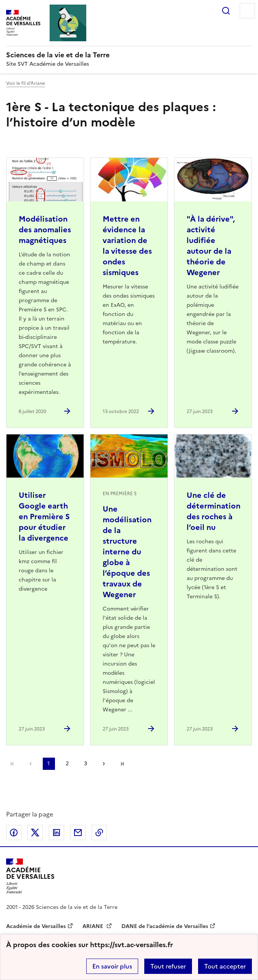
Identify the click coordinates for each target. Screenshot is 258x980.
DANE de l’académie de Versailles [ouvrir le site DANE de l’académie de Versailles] (165, 926)
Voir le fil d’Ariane (26, 83)
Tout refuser (168, 966)
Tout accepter (225, 966)
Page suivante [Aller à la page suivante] (104, 764)
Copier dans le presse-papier (99, 833)
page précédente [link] (31, 764)
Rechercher (226, 11)
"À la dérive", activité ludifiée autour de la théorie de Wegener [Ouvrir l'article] (211, 246)
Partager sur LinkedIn (56, 833)
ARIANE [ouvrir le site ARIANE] (94, 926)
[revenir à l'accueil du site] (129, 55)
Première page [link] (12, 764)
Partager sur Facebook (14, 833)
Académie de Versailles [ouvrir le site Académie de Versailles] (36, 926)
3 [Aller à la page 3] (85, 764)
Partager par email (78, 833)
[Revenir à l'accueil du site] (30, 876)
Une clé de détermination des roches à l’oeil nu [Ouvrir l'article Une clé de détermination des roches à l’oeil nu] (214, 511)
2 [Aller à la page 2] (67, 764)
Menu (247, 11)
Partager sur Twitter (35, 833)
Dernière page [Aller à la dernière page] (122, 764)
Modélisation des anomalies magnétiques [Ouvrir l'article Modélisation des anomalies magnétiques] (45, 230)
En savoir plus (112, 966)
